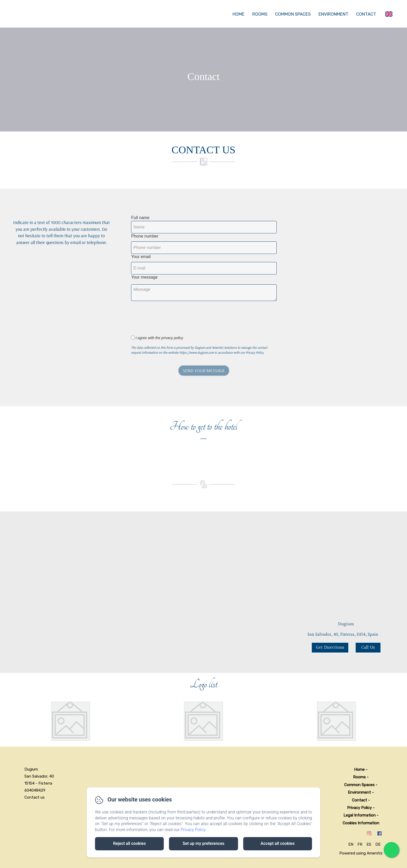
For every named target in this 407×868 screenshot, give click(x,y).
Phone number (145, 236)
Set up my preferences (203, 843)
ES (369, 844)
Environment (333, 14)
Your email (141, 257)
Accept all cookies (278, 843)
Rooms (260, 14)
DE (378, 844)
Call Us (368, 647)
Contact (366, 14)
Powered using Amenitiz (361, 853)
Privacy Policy (359, 808)
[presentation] (175, 315)
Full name (140, 218)
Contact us (35, 797)
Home (239, 14)
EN (351, 844)
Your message (144, 277)
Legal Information (359, 815)
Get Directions (330, 647)
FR (360, 844)
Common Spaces (293, 14)
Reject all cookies (130, 843)
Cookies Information (361, 823)
